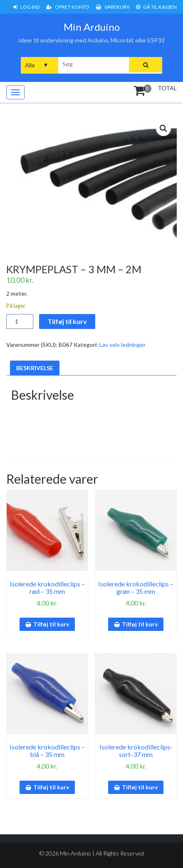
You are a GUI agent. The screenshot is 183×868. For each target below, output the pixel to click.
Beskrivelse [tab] (35, 368)
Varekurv (113, 7)
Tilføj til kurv (67, 321)
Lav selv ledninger (122, 345)
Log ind (27, 7)
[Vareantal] (20, 321)
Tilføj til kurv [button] (51, 624)
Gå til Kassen (156, 7)
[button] (163, 129)
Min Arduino (92, 27)
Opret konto (68, 7)
